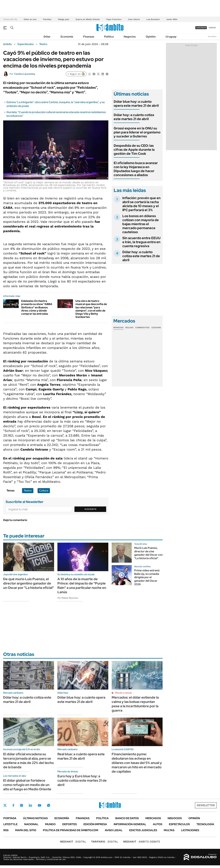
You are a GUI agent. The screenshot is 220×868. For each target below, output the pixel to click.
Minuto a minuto (123, 693)
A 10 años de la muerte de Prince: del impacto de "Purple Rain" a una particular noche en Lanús (82, 586)
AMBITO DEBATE (142, 842)
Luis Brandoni (153, 19)
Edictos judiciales (143, 830)
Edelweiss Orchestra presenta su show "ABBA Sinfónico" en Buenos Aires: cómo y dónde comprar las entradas (37, 307)
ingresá (212, 28)
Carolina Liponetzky (25, 74)
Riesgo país (64, 19)
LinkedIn (30, 805)
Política (109, 37)
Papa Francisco (114, 19)
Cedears (156, 328)
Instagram (22, 805)
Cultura (44, 491)
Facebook (13, 805)
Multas (169, 830)
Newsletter (212, 36)
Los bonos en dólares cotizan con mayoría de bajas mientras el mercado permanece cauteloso (141, 224)
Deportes (70, 824)
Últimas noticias (35, 818)
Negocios (130, 37)
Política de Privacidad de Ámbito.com (71, 830)
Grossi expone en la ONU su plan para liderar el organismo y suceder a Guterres (137, 132)
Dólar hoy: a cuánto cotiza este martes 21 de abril (134, 117)
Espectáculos (26, 44)
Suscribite (90, 509)
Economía (67, 37)
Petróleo (47, 19)
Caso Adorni (134, 19)
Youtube (39, 805)
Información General (130, 824)
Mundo (50, 824)
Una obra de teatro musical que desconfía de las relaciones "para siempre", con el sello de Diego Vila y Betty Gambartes (91, 309)
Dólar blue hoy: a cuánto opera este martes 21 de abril (136, 104)
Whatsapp (49, 805)
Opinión (151, 37)
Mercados (153, 818)
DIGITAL (73, 842)
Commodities (142, 328)
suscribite (201, 28)
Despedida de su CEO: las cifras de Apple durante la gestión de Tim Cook (134, 150)
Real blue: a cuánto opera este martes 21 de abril (81, 756)
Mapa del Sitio (26, 830)
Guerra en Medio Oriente (88, 19)
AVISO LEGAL (114, 830)
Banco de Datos (127, 818)
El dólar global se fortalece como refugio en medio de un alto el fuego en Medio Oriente (27, 785)
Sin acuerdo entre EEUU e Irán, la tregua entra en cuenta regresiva (141, 242)
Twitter (5, 805)
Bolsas (129, 328)
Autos (158, 824)
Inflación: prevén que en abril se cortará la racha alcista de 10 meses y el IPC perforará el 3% (141, 204)
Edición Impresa (95, 824)
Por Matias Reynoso (68, 598)
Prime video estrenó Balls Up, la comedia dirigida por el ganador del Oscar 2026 (147, 577)
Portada (10, 818)
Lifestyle (10, 824)
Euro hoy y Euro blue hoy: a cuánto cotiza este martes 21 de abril (82, 780)
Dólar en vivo (30, 19)
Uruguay (171, 37)
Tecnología (205, 824)
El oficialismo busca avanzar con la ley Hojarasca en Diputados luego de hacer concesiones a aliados (136, 169)
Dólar (47, 37)
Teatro (43, 44)
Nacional (31, 824)
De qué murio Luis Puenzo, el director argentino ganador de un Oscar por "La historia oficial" (29, 583)
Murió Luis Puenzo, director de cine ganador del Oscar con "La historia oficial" (148, 553)
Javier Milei (172, 19)
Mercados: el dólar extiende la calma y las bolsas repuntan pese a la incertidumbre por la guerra (135, 704)
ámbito (8, 44)
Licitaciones (190, 830)
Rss (6, 830)
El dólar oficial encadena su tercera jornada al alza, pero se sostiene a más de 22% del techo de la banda (28, 761)
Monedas (118, 328)
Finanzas (89, 37)
